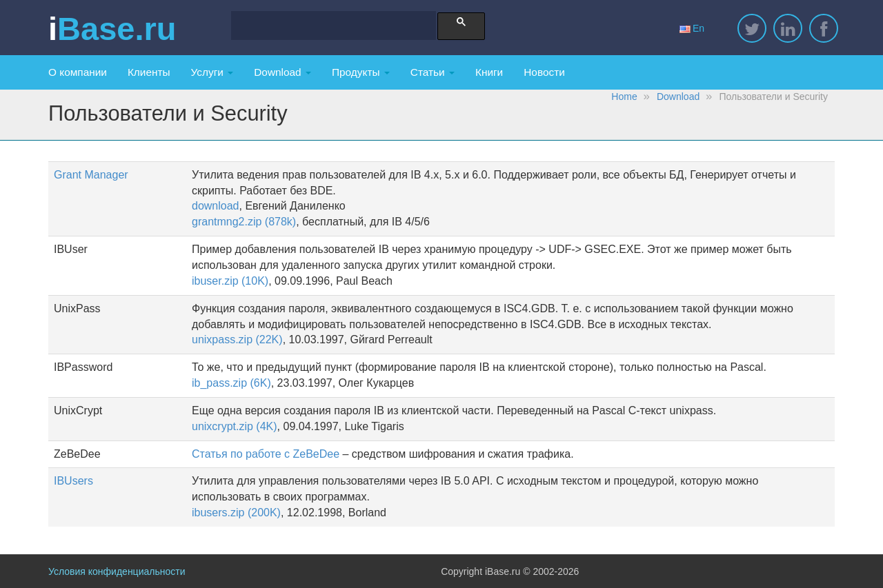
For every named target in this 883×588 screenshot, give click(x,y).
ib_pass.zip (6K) (231, 383)
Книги (489, 72)
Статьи (433, 72)
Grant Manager (91, 175)
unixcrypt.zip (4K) (235, 426)
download (216, 206)
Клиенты (149, 72)
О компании (78, 72)
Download (282, 72)
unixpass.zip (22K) (237, 339)
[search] (328, 27)
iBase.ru (112, 29)
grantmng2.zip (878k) (244, 222)
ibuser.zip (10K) (230, 281)
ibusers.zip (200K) (236, 513)
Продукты (361, 72)
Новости (544, 72)
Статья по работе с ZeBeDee (266, 454)
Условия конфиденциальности (117, 571)
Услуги (212, 72)
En (692, 28)
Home (624, 97)
